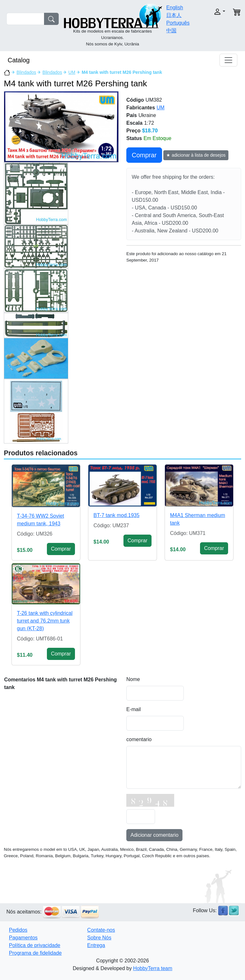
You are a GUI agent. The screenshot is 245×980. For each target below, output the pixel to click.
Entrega (96, 945)
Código (135, 100)
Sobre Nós (99, 938)
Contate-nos (101, 930)
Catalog (19, 60)
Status (134, 138)
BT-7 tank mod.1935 (116, 515)
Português (178, 23)
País (132, 115)
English (174, 8)
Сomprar (144, 155)
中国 (171, 31)
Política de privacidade (35, 945)
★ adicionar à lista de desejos (196, 155)
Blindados (26, 72)
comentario (139, 739)
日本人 (174, 15)
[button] (216, 12)
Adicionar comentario (154, 835)
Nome (133, 679)
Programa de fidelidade (35, 953)
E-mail (134, 709)
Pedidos (18, 930)
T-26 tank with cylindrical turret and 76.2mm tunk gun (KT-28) (45, 621)
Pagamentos (23, 938)
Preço (133, 131)
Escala (134, 123)
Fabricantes (141, 108)
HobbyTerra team (153, 968)
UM (72, 72)
